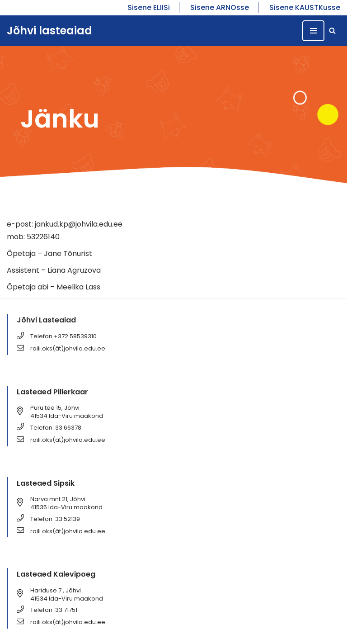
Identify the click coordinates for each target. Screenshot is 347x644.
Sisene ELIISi (149, 7)
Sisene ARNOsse (220, 7)
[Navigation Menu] (313, 31)
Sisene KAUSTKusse (305, 7)
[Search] (332, 31)
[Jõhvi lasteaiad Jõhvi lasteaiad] (49, 31)
